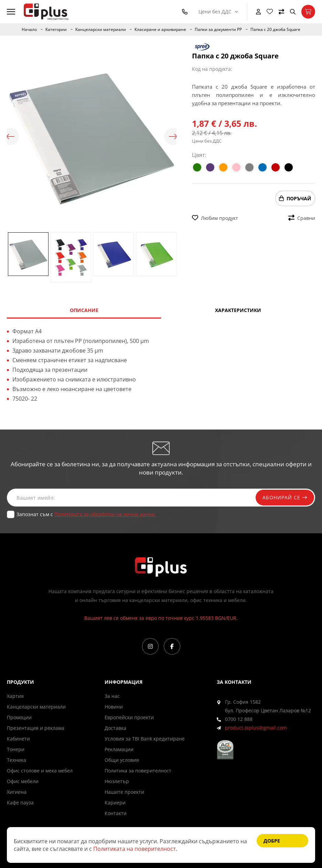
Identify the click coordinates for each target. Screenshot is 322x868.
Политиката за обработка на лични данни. (105, 514)
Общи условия (122, 760)
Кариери (115, 803)
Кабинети (18, 739)
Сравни (302, 218)
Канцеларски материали (101, 30)
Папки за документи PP (218, 30)
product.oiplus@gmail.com (256, 728)
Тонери (16, 749)
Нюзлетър (117, 781)
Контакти (116, 813)
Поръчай (295, 198)
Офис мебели (23, 781)
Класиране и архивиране (160, 30)
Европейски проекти (129, 717)
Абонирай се (285, 497)
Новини (114, 707)
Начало (29, 30)
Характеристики (238, 310)
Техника (17, 760)
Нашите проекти (124, 792)
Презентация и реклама (36, 728)
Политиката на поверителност (135, 849)
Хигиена (17, 792)
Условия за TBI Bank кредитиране (145, 739)
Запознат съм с (86, 514)
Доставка (115, 728)
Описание (84, 310)
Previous (10, 136)
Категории (56, 30)
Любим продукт (215, 218)
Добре (272, 841)
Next (173, 136)
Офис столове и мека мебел (40, 771)
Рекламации (119, 749)
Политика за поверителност (138, 771)
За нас (112, 696)
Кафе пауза (20, 803)
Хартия (15, 696)
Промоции (19, 717)
